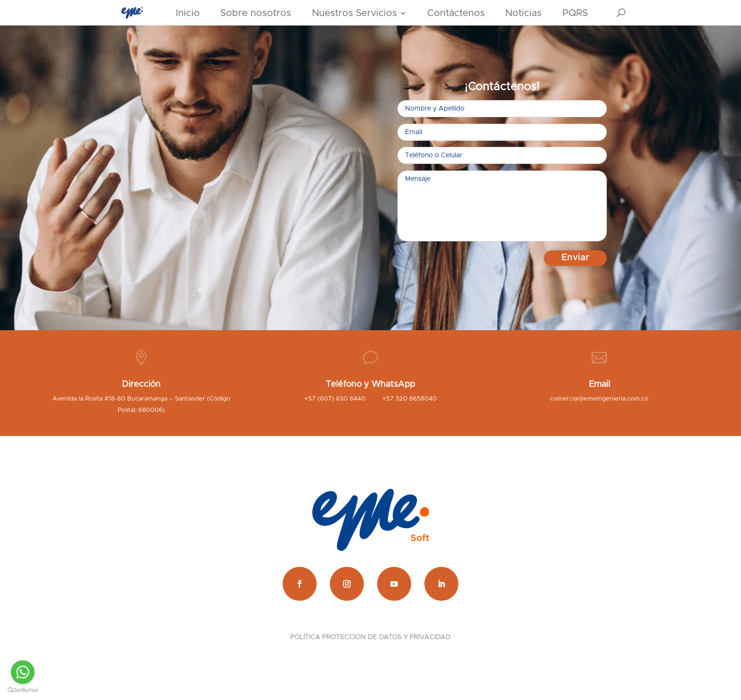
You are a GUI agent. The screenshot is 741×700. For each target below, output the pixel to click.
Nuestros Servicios (354, 13)
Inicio (188, 13)
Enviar (575, 258)
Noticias (523, 13)
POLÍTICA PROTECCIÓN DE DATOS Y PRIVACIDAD (370, 637)
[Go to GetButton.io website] (23, 690)
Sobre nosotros (256, 13)
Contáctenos (456, 13)
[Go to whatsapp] (23, 672)
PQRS (575, 13)
